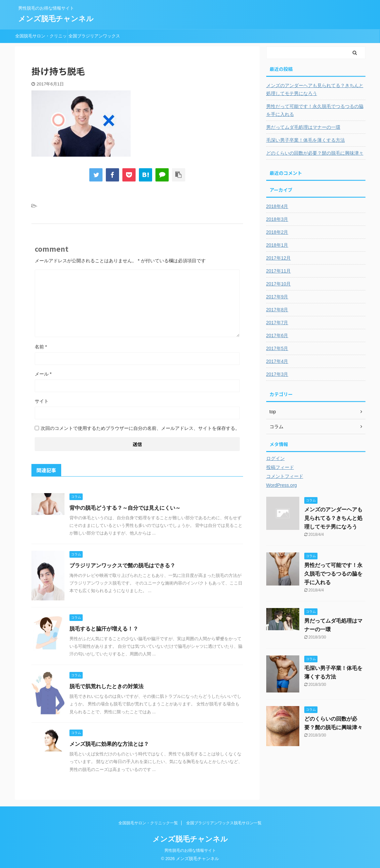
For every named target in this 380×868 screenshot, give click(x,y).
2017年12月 (279, 258)
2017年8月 (277, 310)
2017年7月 (277, 323)
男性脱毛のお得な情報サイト (190, 850)
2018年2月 (277, 232)
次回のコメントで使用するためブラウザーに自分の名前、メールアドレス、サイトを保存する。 (140, 428)
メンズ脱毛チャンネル (56, 19)
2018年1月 (277, 245)
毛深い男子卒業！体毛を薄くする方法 (306, 140)
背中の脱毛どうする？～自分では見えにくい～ (125, 508)
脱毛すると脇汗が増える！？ (104, 629)
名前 (41, 347)
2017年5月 (277, 348)
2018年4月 (277, 206)
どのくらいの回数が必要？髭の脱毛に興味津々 (315, 153)
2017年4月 (277, 361)
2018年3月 (277, 219)
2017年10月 (279, 284)
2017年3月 (277, 374)
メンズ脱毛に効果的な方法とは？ (109, 744)
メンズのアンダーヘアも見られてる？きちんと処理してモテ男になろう (315, 89)
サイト (42, 401)
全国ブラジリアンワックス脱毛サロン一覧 (94, 38)
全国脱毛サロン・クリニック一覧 (41, 38)
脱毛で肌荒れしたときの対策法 (106, 686)
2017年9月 (277, 297)
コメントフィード (285, 476)
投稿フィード (280, 467)
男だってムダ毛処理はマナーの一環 (303, 127)
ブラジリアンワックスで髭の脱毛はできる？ (122, 565)
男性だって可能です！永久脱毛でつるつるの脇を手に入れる (315, 110)
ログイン (275, 458)
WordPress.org (282, 485)
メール (43, 374)
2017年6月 (277, 335)
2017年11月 (279, 271)
